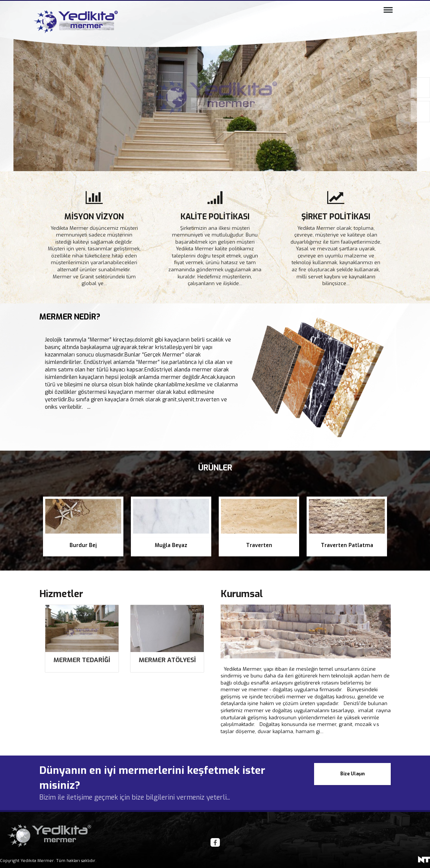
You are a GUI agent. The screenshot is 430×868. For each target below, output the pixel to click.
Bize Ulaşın (352, 766)
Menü (386, 13)
